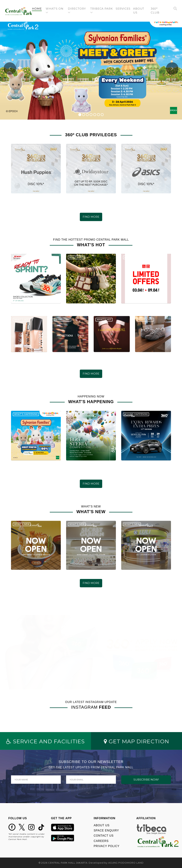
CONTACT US (104, 836)
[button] (56, 11)
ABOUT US (102, 825)
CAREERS (101, 841)
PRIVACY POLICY (107, 846)
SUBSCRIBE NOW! (146, 780)
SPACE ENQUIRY (106, 830)
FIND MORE (91, 217)
